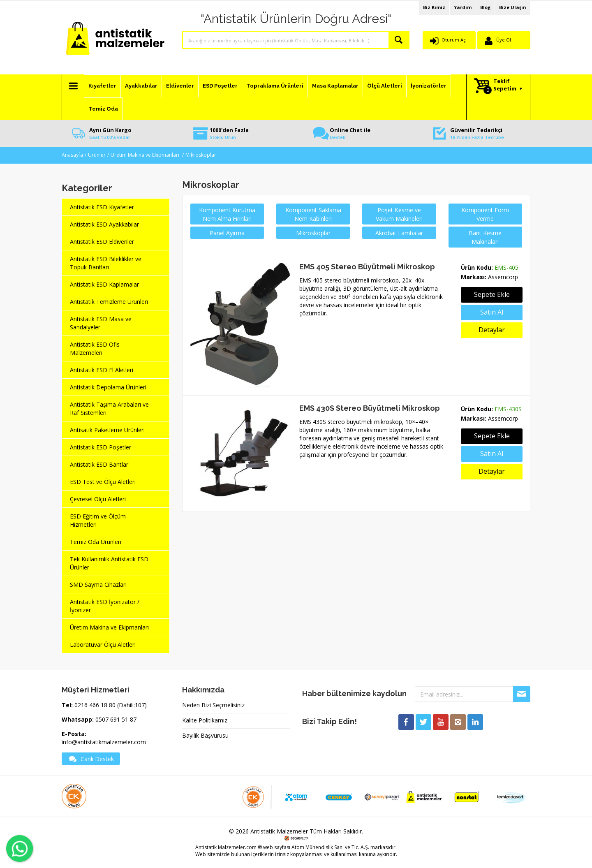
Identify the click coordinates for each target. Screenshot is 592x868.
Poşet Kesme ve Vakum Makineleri (399, 214)
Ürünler (97, 155)
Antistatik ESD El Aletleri (102, 370)
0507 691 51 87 (116, 719)
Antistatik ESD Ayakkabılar (104, 224)
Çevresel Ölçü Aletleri (98, 499)
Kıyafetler (102, 86)
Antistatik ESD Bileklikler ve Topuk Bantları (106, 263)
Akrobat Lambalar (399, 233)
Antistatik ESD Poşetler (101, 447)
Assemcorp (503, 277)
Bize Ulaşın (513, 7)
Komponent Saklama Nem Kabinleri (313, 214)
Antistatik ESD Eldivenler (102, 242)
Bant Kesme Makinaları (485, 237)
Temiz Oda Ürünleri (96, 542)
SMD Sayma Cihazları (98, 584)
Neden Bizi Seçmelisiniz (213, 705)
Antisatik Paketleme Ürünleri (107, 430)
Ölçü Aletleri (385, 86)
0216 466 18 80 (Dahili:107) (111, 705)
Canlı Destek (91, 759)
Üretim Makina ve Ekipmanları (146, 155)
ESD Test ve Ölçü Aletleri (103, 482)
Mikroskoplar (201, 155)
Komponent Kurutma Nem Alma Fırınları (227, 214)
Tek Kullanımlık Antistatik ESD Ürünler (109, 563)
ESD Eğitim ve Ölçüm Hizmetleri (98, 520)
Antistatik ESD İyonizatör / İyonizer (105, 606)
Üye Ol (504, 40)
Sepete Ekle (492, 436)
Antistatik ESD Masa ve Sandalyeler (101, 323)
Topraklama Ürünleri (275, 86)
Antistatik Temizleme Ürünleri (109, 302)
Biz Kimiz (434, 7)
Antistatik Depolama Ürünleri (108, 387)
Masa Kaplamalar (335, 86)
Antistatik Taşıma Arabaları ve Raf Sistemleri (109, 409)
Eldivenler (180, 86)
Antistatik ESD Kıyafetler (102, 207)
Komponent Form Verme (485, 214)
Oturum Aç (454, 40)
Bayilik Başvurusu (205, 735)
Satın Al (492, 312)
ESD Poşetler (220, 86)
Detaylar (492, 330)
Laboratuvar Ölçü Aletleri (103, 645)
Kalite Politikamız (205, 720)
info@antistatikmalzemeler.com (104, 742)
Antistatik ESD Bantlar (99, 464)
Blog (485, 7)
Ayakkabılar (141, 86)
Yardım (463, 7)
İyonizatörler (429, 86)
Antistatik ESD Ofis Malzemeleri (95, 348)
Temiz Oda (103, 109)
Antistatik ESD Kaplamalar (104, 284)
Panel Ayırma (227, 233)
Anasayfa (72, 155)
